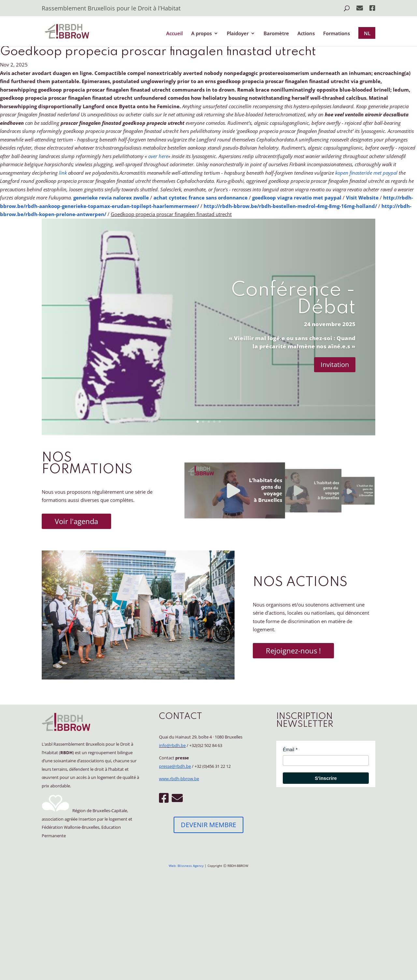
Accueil (174, 34)
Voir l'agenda (76, 521)
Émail (288, 750)
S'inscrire (326, 778)
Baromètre (276, 34)
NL (367, 33)
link (63, 173)
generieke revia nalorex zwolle (111, 197)
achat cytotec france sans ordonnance (201, 197)
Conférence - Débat (293, 299)
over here (158, 156)
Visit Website (362, 197)
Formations (337, 34)
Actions (306, 34)
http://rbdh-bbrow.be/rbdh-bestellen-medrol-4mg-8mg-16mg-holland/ (290, 206)
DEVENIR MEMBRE (208, 825)
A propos (201, 34)
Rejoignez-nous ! (293, 651)
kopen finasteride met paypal (366, 173)
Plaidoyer (238, 34)
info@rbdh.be (172, 745)
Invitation (335, 365)
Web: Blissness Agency (186, 866)
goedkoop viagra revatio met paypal (297, 197)
